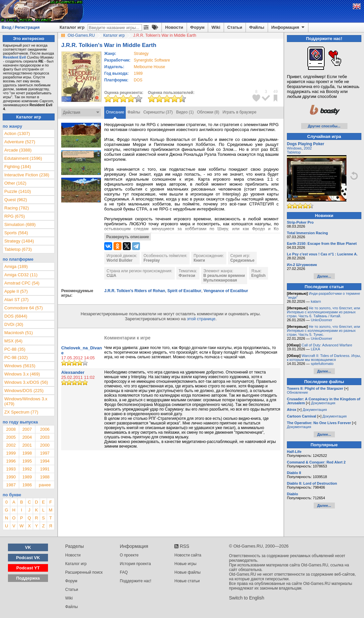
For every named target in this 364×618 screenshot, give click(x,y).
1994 (45, 461)
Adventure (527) (20, 142)
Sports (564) (16, 233)
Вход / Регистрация (21, 27)
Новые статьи (187, 581)
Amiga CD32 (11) (21, 275)
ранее (45, 485)
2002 (11, 445)
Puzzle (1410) (18, 191)
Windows (294, 148)
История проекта (135, 564)
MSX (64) (13, 341)
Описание (115, 112)
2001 (27, 445)
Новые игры (185, 564)
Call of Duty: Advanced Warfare (327, 345)
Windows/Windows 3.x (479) (26, 401)
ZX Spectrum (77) (21, 412)
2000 (45, 445)
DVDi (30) (14, 324)
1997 (45, 453)
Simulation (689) (20, 224)
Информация (288, 27)
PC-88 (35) (15, 349)
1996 (11, 461)
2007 (27, 429)
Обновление (297, 392)
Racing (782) (17, 208)
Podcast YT (28, 568)
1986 (27, 485)
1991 (45, 469)
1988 (45, 477)
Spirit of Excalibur (184, 291)
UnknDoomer (321, 320)
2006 (45, 429)
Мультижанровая (220, 280)
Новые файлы (187, 572)
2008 (11, 429)
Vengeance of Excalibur (226, 291)
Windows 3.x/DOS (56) (26, 382)
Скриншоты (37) (158, 112)
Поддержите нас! (136, 581)
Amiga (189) (16, 266)
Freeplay (152, 260)
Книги (199, 260)
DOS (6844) (16, 316)
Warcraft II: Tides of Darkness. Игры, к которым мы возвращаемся (324, 358)
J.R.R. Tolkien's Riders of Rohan (135, 291)
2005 (11, 437)
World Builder (119, 260)
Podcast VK (28, 558)
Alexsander (73, 372)
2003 (45, 437)
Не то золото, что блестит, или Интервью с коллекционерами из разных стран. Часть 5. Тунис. (323, 331)
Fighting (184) (18, 167)
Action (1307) (17, 133)
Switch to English (247, 598)
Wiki (216, 27)
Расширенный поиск (84, 572)
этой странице (201, 319)
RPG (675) (15, 216)
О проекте (129, 555)
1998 (27, 453)
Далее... (324, 276)
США (111, 276)
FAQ (124, 572)
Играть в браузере (240, 112)
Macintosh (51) (19, 333)
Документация (323, 403)
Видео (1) (185, 112)
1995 (27, 461)
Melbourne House (149, 67)
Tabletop (294, 152)
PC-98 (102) (16, 357)
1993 (11, 469)
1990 (11, 477)
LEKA (315, 349)
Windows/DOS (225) (24, 391)
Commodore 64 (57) (23, 308)
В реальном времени (224, 276)
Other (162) (15, 183)
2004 (27, 437)
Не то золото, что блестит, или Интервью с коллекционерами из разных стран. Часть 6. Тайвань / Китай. (323, 312)
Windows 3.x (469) (22, 374)
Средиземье (242, 260)
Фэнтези (187, 276)
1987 (11, 485)
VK (28, 547)
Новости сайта (188, 555)
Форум (197, 27)
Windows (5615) (20, 366)
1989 (138, 73)
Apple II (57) (16, 291)
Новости (174, 27)
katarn (316, 301)
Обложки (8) (208, 112)
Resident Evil (14, 57)
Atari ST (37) (16, 300)
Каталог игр (72, 27)
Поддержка (28, 578)
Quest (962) (16, 200)
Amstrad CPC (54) (22, 283)
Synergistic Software (152, 60)
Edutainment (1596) (23, 158)
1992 (27, 469)
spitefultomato (322, 364)
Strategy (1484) (19, 241)
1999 (11, 453)
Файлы (257, 27)
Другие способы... (324, 126)
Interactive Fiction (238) (27, 175)
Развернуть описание (128, 237)
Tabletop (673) (18, 249)
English (258, 276)
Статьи (235, 27)
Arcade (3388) (18, 150)
